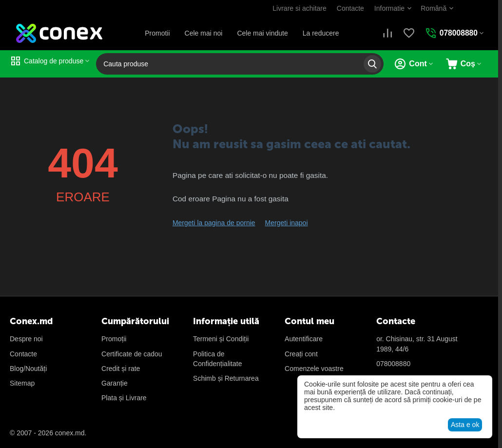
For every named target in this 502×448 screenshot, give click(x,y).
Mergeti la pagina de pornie (214, 223)
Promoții (114, 339)
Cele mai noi (203, 33)
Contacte (349, 8)
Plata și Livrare (124, 398)
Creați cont (301, 354)
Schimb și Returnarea (226, 378)
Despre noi (26, 339)
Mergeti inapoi (287, 223)
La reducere (320, 33)
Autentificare (304, 339)
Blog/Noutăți (28, 369)
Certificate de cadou (132, 354)
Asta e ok (465, 425)
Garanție (115, 383)
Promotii (157, 33)
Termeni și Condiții (221, 339)
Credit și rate (121, 369)
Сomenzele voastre (314, 369)
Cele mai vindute (262, 33)
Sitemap (22, 383)
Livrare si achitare (299, 8)
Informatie (388, 8)
